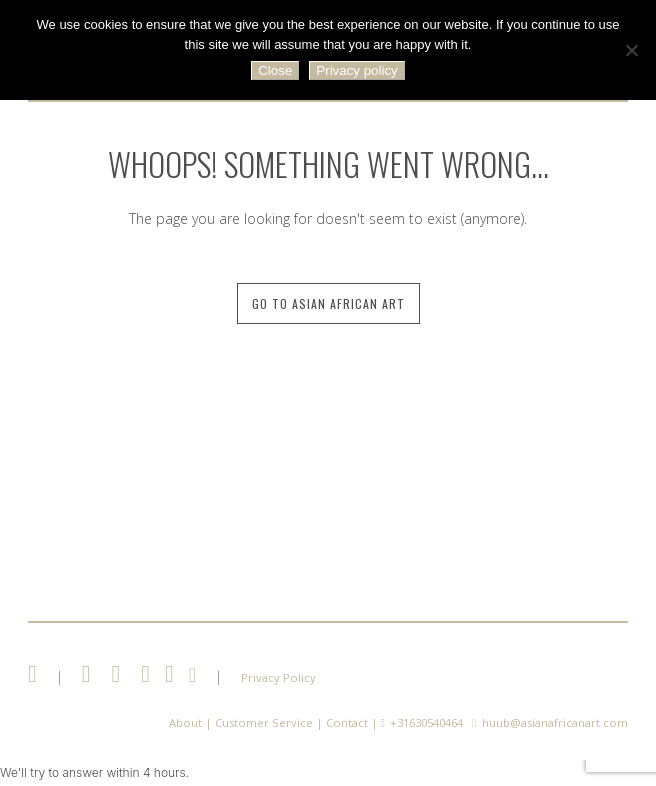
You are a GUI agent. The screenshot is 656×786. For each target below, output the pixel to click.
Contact (347, 722)
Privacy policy (356, 70)
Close (275, 70)
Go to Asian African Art (328, 303)
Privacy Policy (278, 677)
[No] (631, 50)
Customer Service (264, 722)
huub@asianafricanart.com (555, 722)
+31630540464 (426, 722)
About (185, 722)
